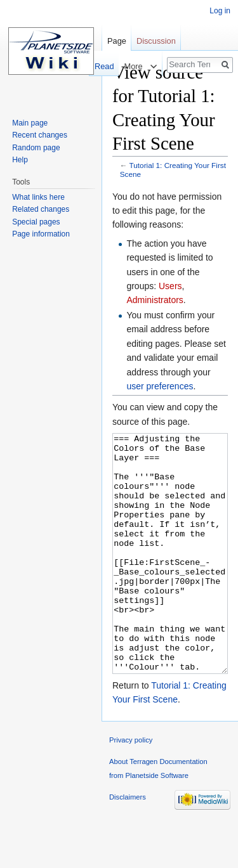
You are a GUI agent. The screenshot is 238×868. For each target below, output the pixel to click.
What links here (38, 197)
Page (117, 41)
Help (20, 160)
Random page (36, 148)
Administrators (155, 300)
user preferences (160, 386)
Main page (30, 123)
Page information (41, 234)
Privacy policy (131, 787)
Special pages (36, 222)
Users (170, 286)
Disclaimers (128, 845)
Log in (220, 11)
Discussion (156, 41)
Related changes (41, 209)
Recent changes (40, 135)
